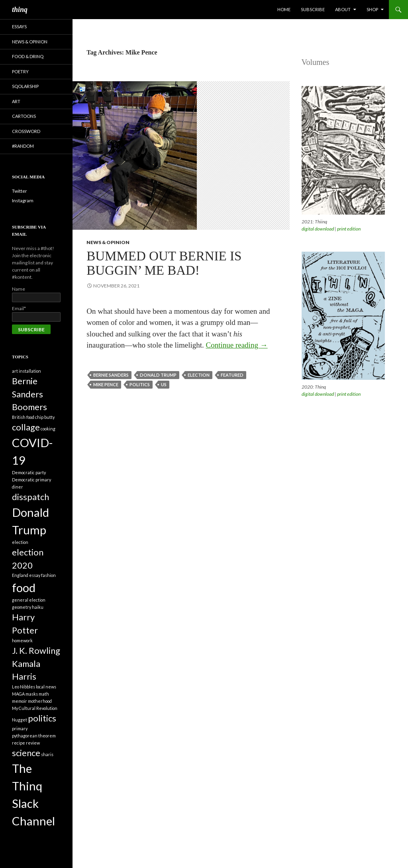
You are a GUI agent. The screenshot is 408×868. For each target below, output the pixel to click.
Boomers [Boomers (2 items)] (29, 407)
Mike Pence (106, 384)
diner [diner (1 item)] (18, 487)
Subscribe (313, 9)
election (199, 375)
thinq (20, 10)
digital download (318, 229)
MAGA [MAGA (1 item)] (18, 694)
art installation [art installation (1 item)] (26, 371)
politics (140, 384)
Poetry (20, 71)
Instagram (23, 200)
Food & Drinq (28, 56)
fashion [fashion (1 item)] (48, 575)
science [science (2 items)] (26, 753)
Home (284, 9)
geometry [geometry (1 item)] (22, 607)
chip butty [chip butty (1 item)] (45, 417)
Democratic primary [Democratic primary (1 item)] (31, 480)
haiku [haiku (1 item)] (38, 607)
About (343, 9)
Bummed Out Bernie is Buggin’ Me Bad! (164, 263)
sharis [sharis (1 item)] (47, 754)
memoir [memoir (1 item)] (20, 701)
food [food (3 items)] (24, 587)
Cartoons (24, 116)
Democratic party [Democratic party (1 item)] (29, 472)
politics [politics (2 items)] (42, 718)
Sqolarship (25, 86)
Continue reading (237, 345)
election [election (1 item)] (20, 542)
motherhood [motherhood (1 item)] (40, 701)
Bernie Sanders (111, 375)
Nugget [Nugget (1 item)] (20, 720)
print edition (349, 229)
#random (23, 146)
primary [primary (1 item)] (20, 728)
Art (16, 101)
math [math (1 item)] (44, 694)
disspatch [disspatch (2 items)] (30, 497)
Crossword (26, 131)
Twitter (20, 191)
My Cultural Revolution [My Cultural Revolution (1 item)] (35, 708)
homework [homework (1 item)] (22, 640)
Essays (19, 26)
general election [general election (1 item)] (29, 600)
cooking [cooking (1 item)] (48, 429)
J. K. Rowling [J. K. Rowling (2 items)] (36, 650)
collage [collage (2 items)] (26, 427)
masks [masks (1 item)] (32, 694)
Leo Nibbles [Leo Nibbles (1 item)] (24, 687)
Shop (372, 9)
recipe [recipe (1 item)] (19, 743)
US (164, 384)
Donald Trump (158, 375)
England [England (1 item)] (20, 575)
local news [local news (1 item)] (46, 687)
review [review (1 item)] (33, 743)
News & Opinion (108, 242)
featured (232, 375)
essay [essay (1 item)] (35, 575)
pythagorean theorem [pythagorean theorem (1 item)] (34, 736)
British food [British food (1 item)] (23, 417)
